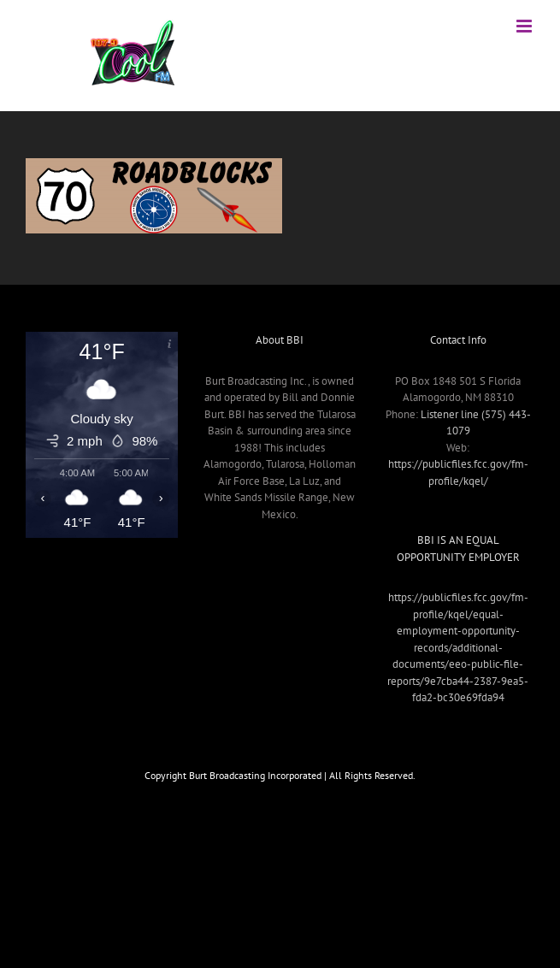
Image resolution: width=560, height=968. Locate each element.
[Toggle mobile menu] (525, 26)
